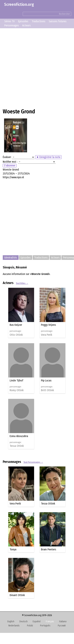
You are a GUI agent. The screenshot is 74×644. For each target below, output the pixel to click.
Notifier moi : (10, 162)
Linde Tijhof (16, 380)
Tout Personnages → (33, 462)
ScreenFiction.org (19, 4)
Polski (30, 626)
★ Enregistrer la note (48, 157)
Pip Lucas (46, 380)
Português (45, 626)
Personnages (12, 25)
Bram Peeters (49, 549)
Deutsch (23, 621)
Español (37, 621)
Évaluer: (7, 157)
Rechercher (65, 14)
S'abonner (10, 165)
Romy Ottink (17, 390)
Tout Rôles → (22, 283)
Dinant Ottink (17, 595)
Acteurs (26, 25)
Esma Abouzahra (19, 436)
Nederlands (14, 626)
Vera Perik (47, 335)
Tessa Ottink (17, 446)
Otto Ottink (16, 335)
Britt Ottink (47, 390)
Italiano (63, 621)
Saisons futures (58, 21)
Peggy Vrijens (48, 325)
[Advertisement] (37, 68)
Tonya (13, 549)
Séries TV (9, 21)
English (11, 621)
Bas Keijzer (16, 325)
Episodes (23, 21)
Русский (62, 626)
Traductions (38, 21)
